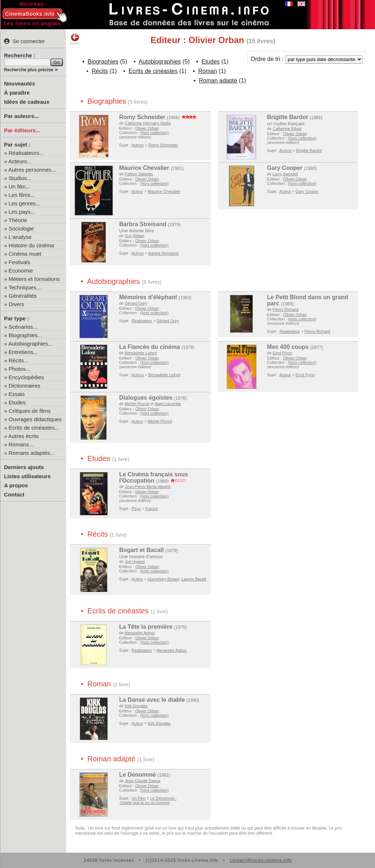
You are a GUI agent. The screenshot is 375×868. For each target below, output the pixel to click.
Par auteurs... (21, 116)
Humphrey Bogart (163, 579)
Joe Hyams (135, 561)
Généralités (23, 296)
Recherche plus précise (29, 70)
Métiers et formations (34, 279)
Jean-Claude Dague (143, 781)
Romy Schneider (142, 117)
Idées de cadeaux (27, 102)
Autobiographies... (31, 344)
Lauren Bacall (194, 579)
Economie (21, 271)
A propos (16, 485)
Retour (75, 39)
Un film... (20, 186)
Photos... (20, 369)
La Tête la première (146, 627)
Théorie (18, 220)
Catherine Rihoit (287, 129)
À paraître (17, 93)
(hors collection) (154, 133)
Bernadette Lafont (141, 353)
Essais (17, 394)
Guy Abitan (135, 236)
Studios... (20, 178)
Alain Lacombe (168, 404)
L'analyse (20, 237)
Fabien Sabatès (139, 174)
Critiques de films (30, 411)
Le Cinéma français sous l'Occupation (154, 477)
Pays (136, 509)
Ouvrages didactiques (35, 419)
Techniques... (24, 287)
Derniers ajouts (24, 467)
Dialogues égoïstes (146, 398)
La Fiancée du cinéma (149, 347)
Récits (100, 71)
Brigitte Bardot (288, 117)
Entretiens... (23, 352)
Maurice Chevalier (144, 168)
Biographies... (26, 335)
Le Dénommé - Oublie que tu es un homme (148, 800)
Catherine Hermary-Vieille (148, 123)
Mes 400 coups (288, 347)
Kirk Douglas (136, 706)
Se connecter (24, 41)
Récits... (19, 360)
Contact (14, 494)
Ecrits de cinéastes (153, 71)
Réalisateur (142, 321)
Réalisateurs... (26, 153)
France (151, 509)
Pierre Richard (285, 309)
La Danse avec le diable (152, 700)
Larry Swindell (285, 174)
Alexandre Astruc (140, 633)
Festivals (20, 262)
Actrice (138, 145)
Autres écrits (24, 436)
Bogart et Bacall (141, 550)
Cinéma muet (25, 254)
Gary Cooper (285, 168)
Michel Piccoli (137, 404)
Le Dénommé (137, 775)
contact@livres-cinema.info (261, 860)
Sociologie (21, 229)
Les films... (22, 195)
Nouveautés (20, 83)
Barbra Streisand (143, 224)
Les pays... (22, 212)
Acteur (137, 191)
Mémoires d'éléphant (148, 297)
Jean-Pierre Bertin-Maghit (147, 487)
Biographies (103, 62)
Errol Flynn (282, 353)
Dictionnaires (25, 386)
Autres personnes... (32, 170)
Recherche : (20, 55)
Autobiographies (160, 62)
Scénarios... (23, 327)
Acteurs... (20, 161)
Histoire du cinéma (31, 245)
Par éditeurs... (22, 130)
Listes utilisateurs (27, 476)
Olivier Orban (147, 128)
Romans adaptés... (32, 453)
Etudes (17, 402)
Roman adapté (218, 81)
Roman (208, 71)
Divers (17, 304)
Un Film (139, 798)
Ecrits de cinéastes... (34, 428)
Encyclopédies (26, 377)
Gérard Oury (136, 303)
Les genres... (25, 203)
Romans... (21, 444)
